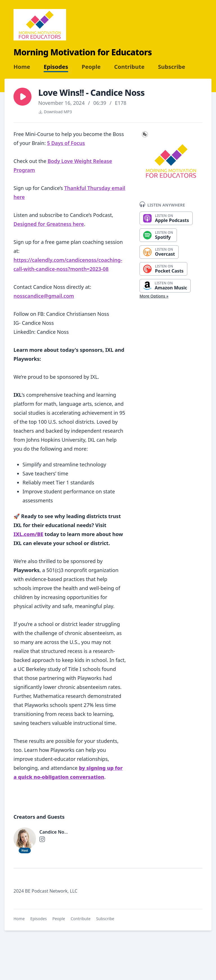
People (91, 67)
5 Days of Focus (66, 143)
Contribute (129, 67)
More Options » (154, 296)
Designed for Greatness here (49, 224)
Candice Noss (54, 832)
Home (22, 67)
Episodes (56, 67)
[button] (22, 97)
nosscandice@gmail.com (44, 296)
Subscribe (172, 67)
